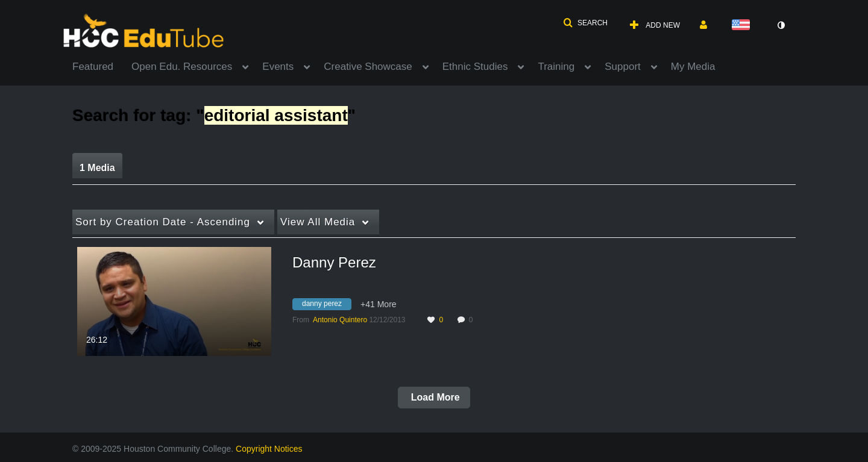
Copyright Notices (269, 449)
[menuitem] (102, 66)
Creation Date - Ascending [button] (163, 222)
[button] (585, 23)
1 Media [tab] (97, 168)
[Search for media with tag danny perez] (326, 305)
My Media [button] (693, 67)
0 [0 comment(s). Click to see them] (473, 320)
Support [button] (623, 67)
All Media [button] (318, 222)
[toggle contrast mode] (781, 25)
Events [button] (278, 67)
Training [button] (556, 67)
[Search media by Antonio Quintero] (340, 320)
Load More (434, 397)
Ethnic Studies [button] (475, 67)
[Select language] (743, 26)
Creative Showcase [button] (368, 67)
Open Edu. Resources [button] (182, 67)
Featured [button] (93, 67)
